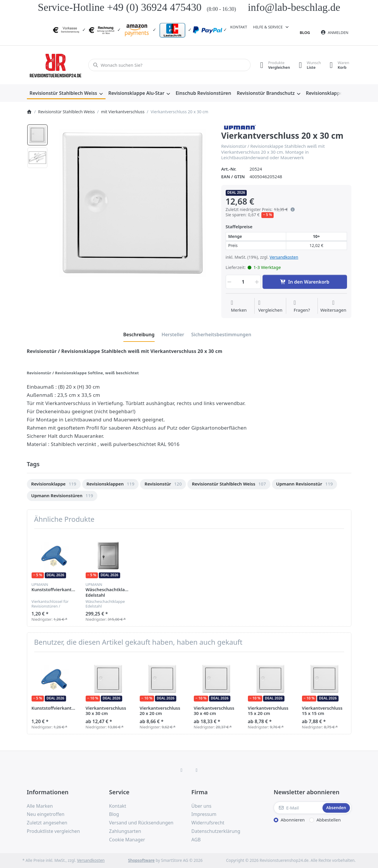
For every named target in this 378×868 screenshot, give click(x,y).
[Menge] (243, 282)
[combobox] (169, 65)
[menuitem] (66, 93)
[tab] (139, 335)
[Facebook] (182, 770)
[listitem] (133, 204)
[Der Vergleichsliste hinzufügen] (270, 306)
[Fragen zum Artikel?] (302, 306)
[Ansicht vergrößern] (133, 204)
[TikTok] (197, 770)
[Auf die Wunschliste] (239, 306)
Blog (305, 32)
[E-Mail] (297, 808)
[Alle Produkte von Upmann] (239, 126)
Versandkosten (284, 257)
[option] (37, 135)
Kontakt (239, 27)
